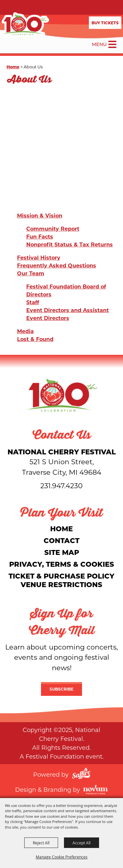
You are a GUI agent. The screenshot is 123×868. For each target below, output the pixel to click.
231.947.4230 (61, 486)
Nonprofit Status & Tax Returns (70, 244)
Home (13, 67)
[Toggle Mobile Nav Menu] (112, 44)
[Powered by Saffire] (81, 774)
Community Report (53, 228)
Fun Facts (40, 236)
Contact (61, 540)
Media (25, 331)
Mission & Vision (40, 215)
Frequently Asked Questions (57, 265)
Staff (33, 302)
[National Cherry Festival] (25, 25)
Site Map (62, 552)
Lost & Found (35, 339)
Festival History (39, 257)
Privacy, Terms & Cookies (62, 564)
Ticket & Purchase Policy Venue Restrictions (61, 580)
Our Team (31, 273)
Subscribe (61, 689)
